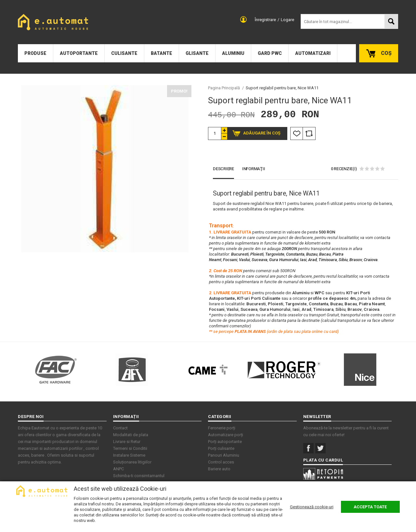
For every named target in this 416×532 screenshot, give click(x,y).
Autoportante (79, 53)
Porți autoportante (225, 442)
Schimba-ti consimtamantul (139, 476)
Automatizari (313, 53)
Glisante (197, 53)
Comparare (309, 133)
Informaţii (254, 169)
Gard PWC (270, 53)
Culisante (124, 53)
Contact (120, 428)
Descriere (223, 169)
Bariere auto (219, 469)
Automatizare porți (226, 435)
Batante (162, 53)
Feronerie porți (222, 428)
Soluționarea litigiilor (132, 462)
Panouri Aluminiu (224, 455)
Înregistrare (265, 20)
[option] (105, 169)
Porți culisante (221, 448)
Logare (287, 20)
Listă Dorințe (297, 133)
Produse (35, 53)
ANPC (118, 469)
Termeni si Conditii (130, 448)
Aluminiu (233, 53)
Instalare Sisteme (129, 455)
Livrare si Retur (127, 442)
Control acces (221, 462)
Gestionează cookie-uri (312, 507)
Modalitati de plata (131, 435)
